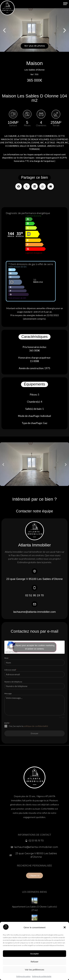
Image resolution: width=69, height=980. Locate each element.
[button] (65, 927)
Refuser (35, 962)
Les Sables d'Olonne (34, 70)
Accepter (34, 954)
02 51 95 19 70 (35, 595)
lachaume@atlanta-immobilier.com (34, 612)
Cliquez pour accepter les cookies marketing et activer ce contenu (35, 647)
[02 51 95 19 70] (34, 588)
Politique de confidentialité (42, 976)
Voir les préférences (35, 970)
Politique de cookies (23, 976)
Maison (35, 63)
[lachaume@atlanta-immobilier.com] (34, 604)
